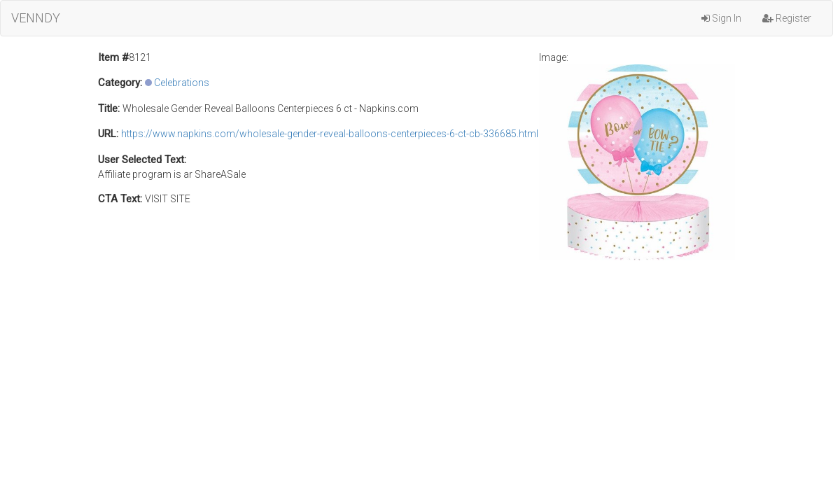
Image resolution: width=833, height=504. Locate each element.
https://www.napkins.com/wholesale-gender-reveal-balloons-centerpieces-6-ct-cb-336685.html (330, 134)
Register (787, 18)
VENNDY (36, 18)
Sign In (721, 18)
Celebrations (182, 83)
